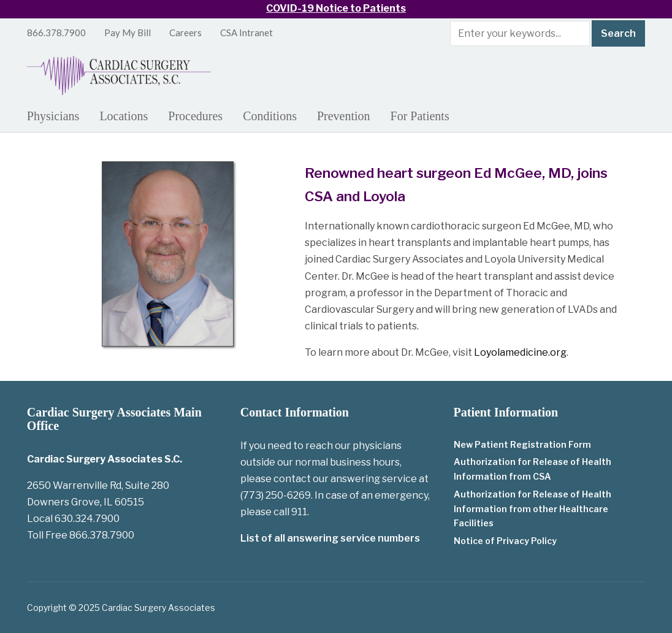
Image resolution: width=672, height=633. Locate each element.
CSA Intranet (246, 33)
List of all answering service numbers (330, 538)
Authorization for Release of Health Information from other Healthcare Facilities (533, 509)
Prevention (344, 116)
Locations (124, 116)
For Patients (420, 116)
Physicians (53, 116)
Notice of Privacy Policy (505, 541)
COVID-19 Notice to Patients (336, 8)
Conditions (270, 116)
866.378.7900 (56, 33)
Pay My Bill (128, 33)
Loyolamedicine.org (520, 352)
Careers (185, 33)
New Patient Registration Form (522, 444)
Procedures (195, 116)
